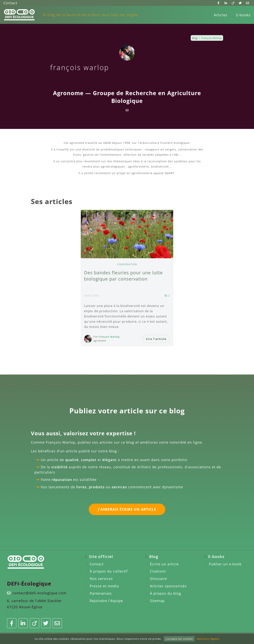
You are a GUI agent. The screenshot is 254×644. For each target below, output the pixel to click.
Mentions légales (208, 639)
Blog (154, 557)
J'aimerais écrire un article (127, 510)
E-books (243, 15)
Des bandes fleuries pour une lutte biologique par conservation (125, 276)
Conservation (127, 264)
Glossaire (158, 579)
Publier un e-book (225, 564)
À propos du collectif (109, 572)
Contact (10, 3)
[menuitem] (221, 15)
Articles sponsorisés (168, 586)
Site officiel (101, 557)
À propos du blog (166, 594)
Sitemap (157, 601)
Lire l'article (156, 339)
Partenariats (101, 594)
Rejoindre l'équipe (106, 601)
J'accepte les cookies (179, 639)
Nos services (101, 579)
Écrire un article (164, 564)
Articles (221, 15)
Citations (158, 572)
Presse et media (104, 586)
